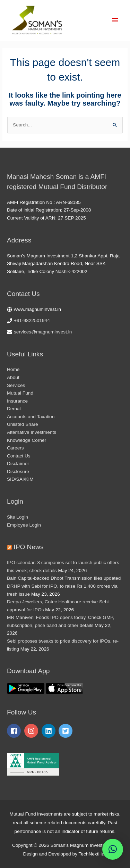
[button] (113, 849)
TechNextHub (93, 854)
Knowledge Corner (27, 440)
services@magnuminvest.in (43, 332)
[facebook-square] (15, 731)
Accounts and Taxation (31, 417)
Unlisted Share (23, 424)
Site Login (18, 517)
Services (16, 385)
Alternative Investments (32, 432)
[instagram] (32, 731)
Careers (15, 448)
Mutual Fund (20, 393)
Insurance (17, 401)
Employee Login (24, 525)
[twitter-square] (67, 731)
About (13, 377)
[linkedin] (50, 731)
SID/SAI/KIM (20, 479)
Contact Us (19, 456)
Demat (14, 409)
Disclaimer (18, 464)
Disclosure (18, 472)
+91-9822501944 (32, 320)
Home (13, 369)
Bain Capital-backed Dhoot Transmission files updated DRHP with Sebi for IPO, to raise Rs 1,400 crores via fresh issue (64, 586)
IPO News (28, 547)
